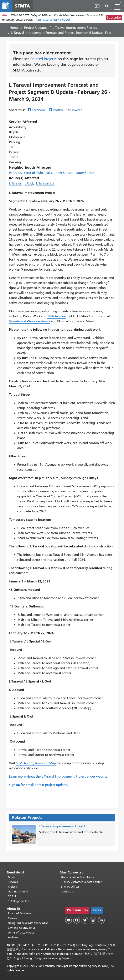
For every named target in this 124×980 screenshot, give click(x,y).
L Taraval (15, 183)
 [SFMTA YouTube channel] (68, 920)
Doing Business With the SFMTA (28, 923)
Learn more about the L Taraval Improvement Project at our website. (59, 777)
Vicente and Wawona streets (30, 321)
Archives (13, 937)
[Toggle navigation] (117, 6)
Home (14, 28)
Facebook (39, 110)
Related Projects (44, 59)
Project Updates (36, 28)
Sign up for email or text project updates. (39, 785)
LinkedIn (76, 110)
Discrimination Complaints (77, 877)
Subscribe (114, 18)
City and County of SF (22, 928)
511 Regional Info (19, 901)
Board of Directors (19, 913)
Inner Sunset (64, 173)
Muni (11, 877)
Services (13, 882)
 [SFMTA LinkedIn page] (101, 920)
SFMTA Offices (70, 887)
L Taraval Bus (45, 183)
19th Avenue (56, 316)
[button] (97, 6)
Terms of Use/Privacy (21, 933)
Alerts (6, 15)
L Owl (29, 183)
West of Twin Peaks (38, 173)
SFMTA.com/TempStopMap (36, 763)
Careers (12, 918)
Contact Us (68, 892)
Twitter (58, 110)
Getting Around (18, 892)
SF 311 (12, 896)
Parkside (15, 173)
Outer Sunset (85, 173)
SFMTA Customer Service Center (81, 882)
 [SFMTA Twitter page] (85, 920)
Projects (13, 887)
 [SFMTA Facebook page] (77, 920)
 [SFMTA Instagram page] (93, 920)
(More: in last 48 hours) (53, 20)
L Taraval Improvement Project (75, 28)
